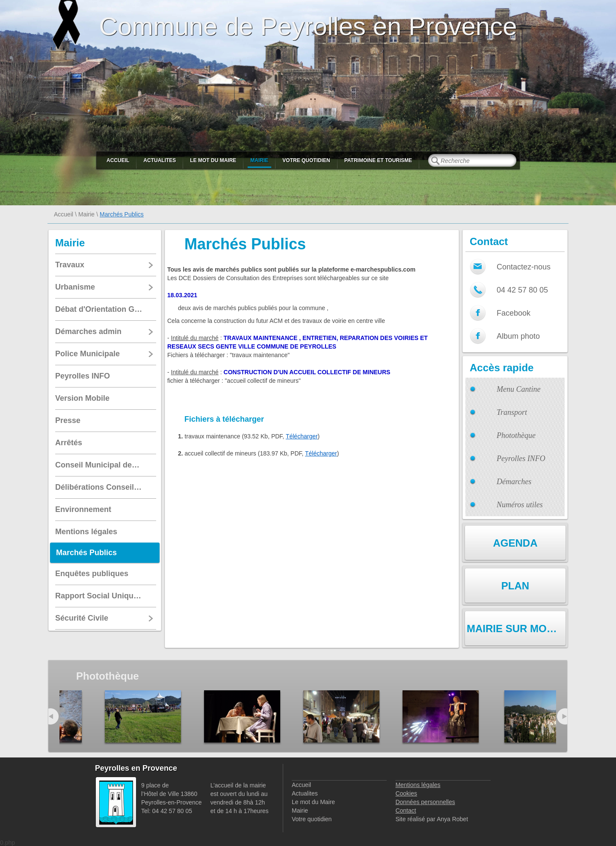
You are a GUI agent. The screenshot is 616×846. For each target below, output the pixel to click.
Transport (512, 412)
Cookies (406, 793)
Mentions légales (418, 785)
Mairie (259, 160)
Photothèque (516, 435)
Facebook (514, 313)
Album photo (518, 336)
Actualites (160, 160)
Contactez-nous (524, 267)
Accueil (118, 160)
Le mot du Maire (213, 160)
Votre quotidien (306, 160)
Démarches (514, 482)
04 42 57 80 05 (522, 290)
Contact (406, 811)
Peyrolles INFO (521, 458)
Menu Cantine (518, 389)
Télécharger (302, 436)
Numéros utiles (520, 505)
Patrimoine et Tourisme (378, 160)
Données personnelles (425, 802)
